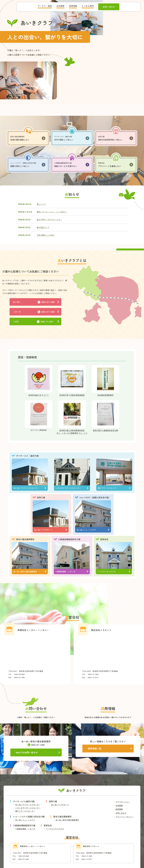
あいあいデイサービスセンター (28, 805)
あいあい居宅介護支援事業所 (67, 820)
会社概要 (119, 806)
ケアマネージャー (123, 802)
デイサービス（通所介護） (28, 456)
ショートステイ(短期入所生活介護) (29, 817)
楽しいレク (41, 204)
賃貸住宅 (104, 539)
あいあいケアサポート (60, 805)
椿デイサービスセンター (25, 811)
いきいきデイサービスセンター (28, 808)
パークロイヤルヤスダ (55, 829)
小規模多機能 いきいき (25, 829)
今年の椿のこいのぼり (46, 235)
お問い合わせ (121, 813)
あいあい (36, 302)
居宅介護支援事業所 (25, 539)
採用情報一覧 (110, 748)
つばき (36, 321)
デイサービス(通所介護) (24, 801)
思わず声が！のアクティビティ (49, 220)
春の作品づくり (43, 227)
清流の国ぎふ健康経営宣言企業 (105, 430)
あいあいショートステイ (25, 820)
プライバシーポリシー (125, 817)
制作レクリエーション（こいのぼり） (52, 212)
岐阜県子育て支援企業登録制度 (72, 395)
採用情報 (119, 809)
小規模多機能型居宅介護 (69, 539)
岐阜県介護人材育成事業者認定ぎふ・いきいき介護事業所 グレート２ (72, 432)
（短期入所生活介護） (95, 497)
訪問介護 (41, 497)
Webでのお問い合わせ (38, 752)
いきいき (36, 312)
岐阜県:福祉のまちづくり (39, 395)
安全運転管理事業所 (105, 395)
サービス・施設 (45, 6)
